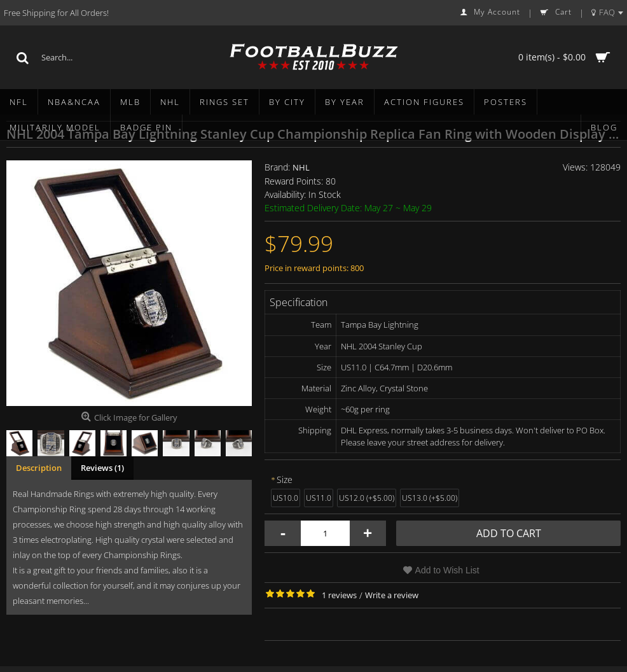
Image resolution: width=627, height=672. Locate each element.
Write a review (392, 595)
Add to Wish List (447, 570)
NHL (301, 167)
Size (285, 479)
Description (39, 468)
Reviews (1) (102, 468)
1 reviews (339, 595)
